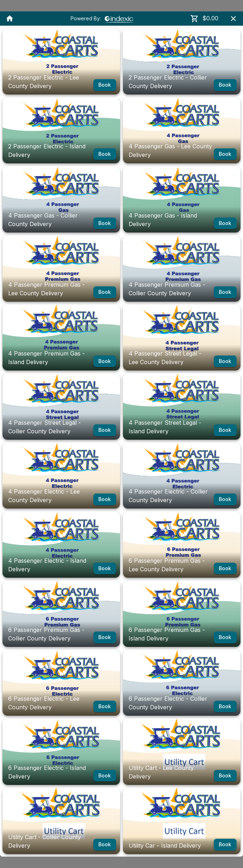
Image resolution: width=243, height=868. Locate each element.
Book (105, 85)
